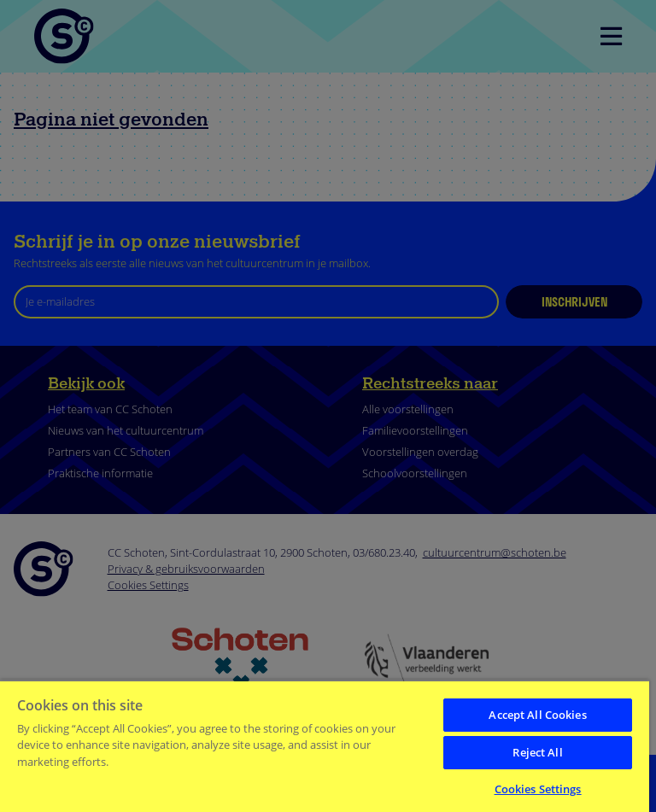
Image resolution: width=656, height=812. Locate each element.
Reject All (537, 752)
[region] (325, 746)
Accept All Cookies (537, 715)
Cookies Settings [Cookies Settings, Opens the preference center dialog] (538, 789)
